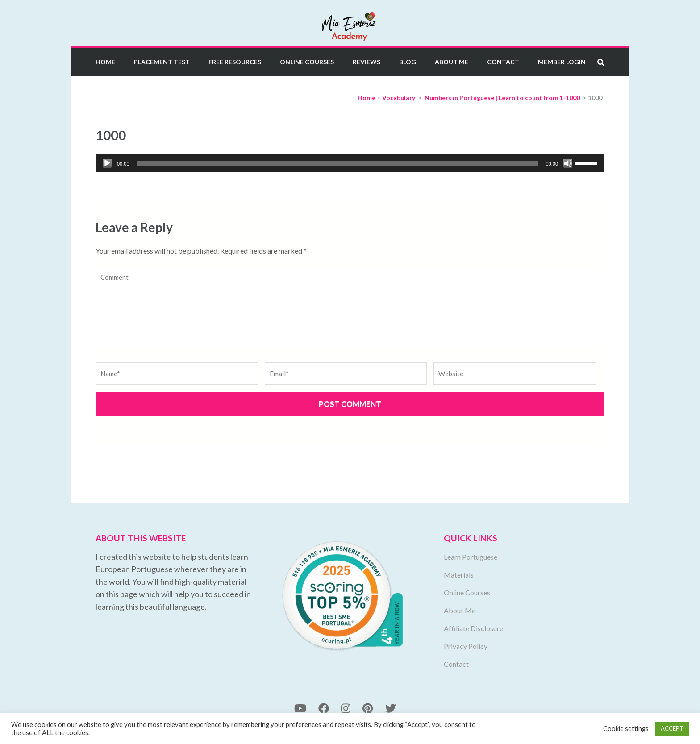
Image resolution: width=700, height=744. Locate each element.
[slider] (338, 163)
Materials (459, 575)
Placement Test (162, 62)
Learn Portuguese (471, 557)
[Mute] (568, 163)
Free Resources (235, 62)
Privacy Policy (466, 646)
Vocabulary (399, 98)
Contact (503, 62)
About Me (452, 62)
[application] (350, 163)
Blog (408, 62)
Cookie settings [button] (626, 729)
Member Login (562, 62)
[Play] (107, 163)
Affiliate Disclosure (473, 628)
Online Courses (307, 62)
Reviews (367, 62)
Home (105, 62)
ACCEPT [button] (672, 728)
